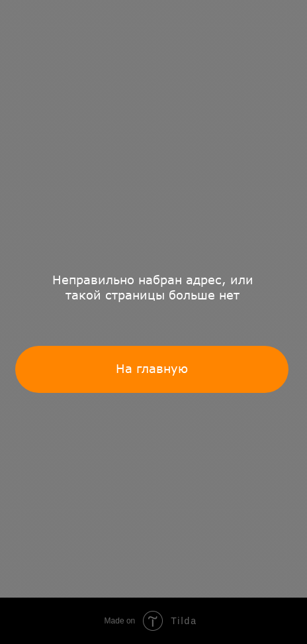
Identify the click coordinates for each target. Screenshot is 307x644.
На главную (152, 368)
